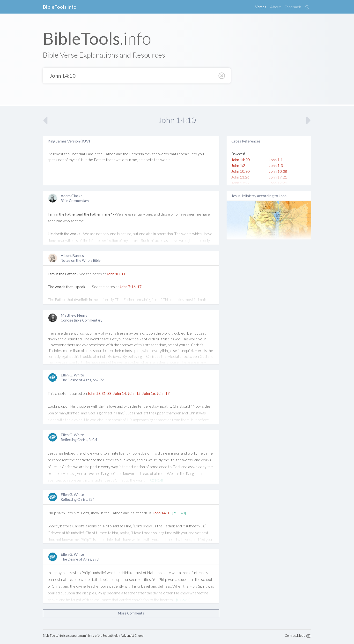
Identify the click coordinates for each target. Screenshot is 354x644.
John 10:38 (116, 274)
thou (68, 154)
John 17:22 (240, 183)
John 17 (163, 393)
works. (166, 160)
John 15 (134, 393)
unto (193, 154)
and (119, 154)
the (100, 154)
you (201, 154)
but (84, 160)
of (66, 160)
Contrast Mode (295, 636)
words (164, 154)
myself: (75, 160)
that (82, 154)
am (91, 154)
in (95, 154)
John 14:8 (161, 513)
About (275, 7)
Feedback (293, 7)
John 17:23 (278, 183)
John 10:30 (240, 171)
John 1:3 (276, 165)
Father (135, 154)
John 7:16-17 (131, 287)
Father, (109, 154)
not (75, 154)
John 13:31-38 (100, 393)
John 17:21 (278, 177)
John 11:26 (240, 177)
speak (184, 154)
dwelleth (121, 160)
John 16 (149, 393)
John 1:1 (276, 160)
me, (135, 160)
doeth (148, 160)
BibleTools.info (60, 7)
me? (148, 154)
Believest (55, 154)
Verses (261, 7)
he (141, 160)
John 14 (120, 393)
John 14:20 (240, 160)
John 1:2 (238, 165)
